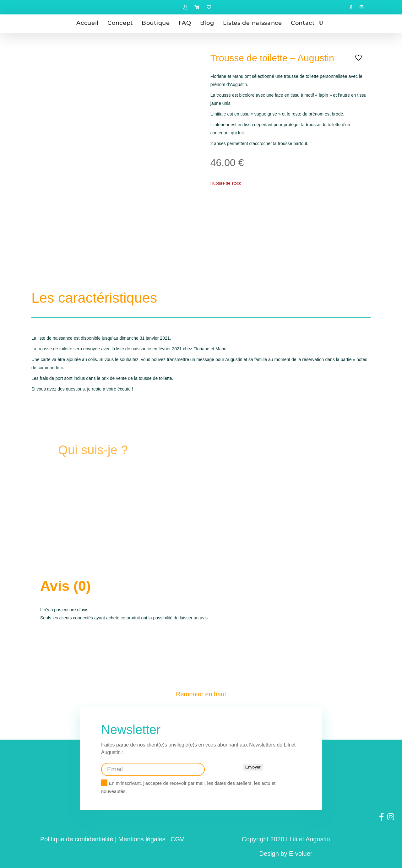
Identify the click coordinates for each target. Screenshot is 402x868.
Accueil (87, 23)
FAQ (185, 23)
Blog (207, 23)
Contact (303, 23)
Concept (120, 23)
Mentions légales (142, 837)
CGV (177, 837)
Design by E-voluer (286, 851)
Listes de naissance (253, 23)
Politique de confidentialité (77, 837)
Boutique (156, 23)
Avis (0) (65, 585)
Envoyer (253, 765)
